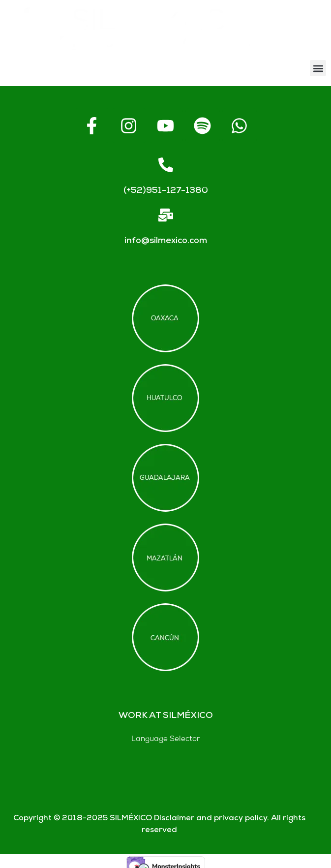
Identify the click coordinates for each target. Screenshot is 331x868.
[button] (318, 68)
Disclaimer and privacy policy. (211, 819)
